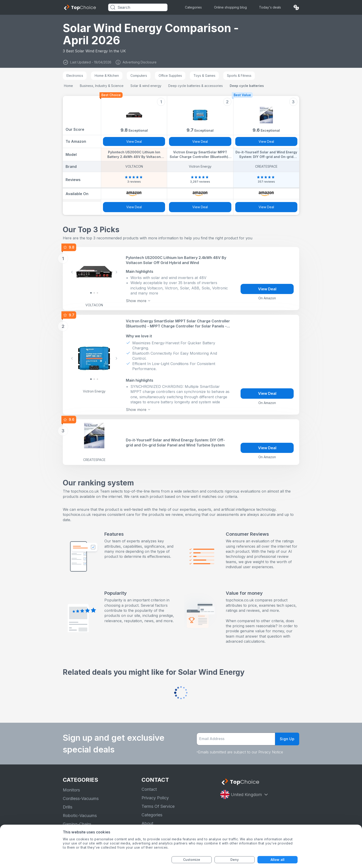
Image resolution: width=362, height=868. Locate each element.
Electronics (75, 76)
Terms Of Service (158, 806)
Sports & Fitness (239, 76)
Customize (192, 860)
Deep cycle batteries (247, 86)
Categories (193, 7)
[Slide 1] (94, 293)
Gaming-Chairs (77, 824)
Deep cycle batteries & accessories (196, 86)
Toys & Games (204, 76)
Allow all (278, 860)
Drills (68, 807)
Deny (235, 860)
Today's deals (270, 7)
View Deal (134, 141)
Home (68, 86)
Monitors (71, 790)
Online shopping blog (230, 7)
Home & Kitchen (107, 76)
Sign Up (287, 739)
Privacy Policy (155, 798)
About (147, 823)
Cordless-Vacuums (81, 798)
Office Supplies (170, 76)
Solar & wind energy (146, 86)
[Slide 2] (97, 293)
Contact (149, 789)
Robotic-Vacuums (80, 816)
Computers (139, 76)
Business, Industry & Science (102, 86)
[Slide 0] (91, 293)
